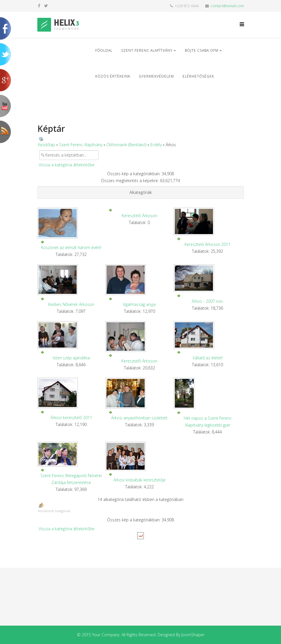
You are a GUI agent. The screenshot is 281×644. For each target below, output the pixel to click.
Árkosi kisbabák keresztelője (139, 480)
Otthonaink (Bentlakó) (126, 145)
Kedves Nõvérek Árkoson (71, 304)
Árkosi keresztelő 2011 (71, 418)
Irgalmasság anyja (139, 304)
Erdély (156, 145)
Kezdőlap (46, 145)
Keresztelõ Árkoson (139, 361)
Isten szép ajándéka (71, 358)
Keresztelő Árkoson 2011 (208, 244)
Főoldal (104, 50)
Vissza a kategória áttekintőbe (67, 165)
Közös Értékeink (113, 76)
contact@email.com (227, 6)
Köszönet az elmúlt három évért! (71, 247)
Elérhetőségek (198, 76)
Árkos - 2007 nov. (208, 301)
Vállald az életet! (208, 358)
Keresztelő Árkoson (139, 216)
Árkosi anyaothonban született (139, 418)
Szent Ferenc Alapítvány (147, 50)
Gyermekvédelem (156, 76)
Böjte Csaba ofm (202, 50)
